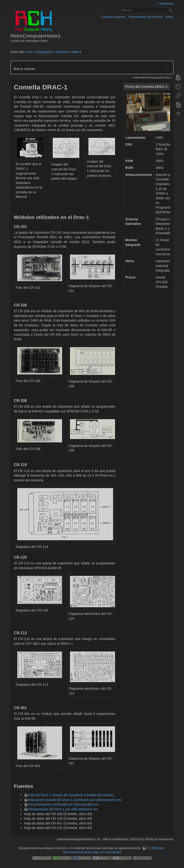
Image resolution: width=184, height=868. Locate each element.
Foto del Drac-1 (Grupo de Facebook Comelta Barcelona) (71, 795)
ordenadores (44, 52)
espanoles (63, 52)
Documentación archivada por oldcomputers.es (63, 804)
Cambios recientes (113, 17)
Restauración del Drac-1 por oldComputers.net (63, 809)
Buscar (171, 10)
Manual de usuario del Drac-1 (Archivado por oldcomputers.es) (75, 800)
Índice (170, 17)
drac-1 (77, 52)
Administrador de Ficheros (146, 17)
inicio (29, 52)
